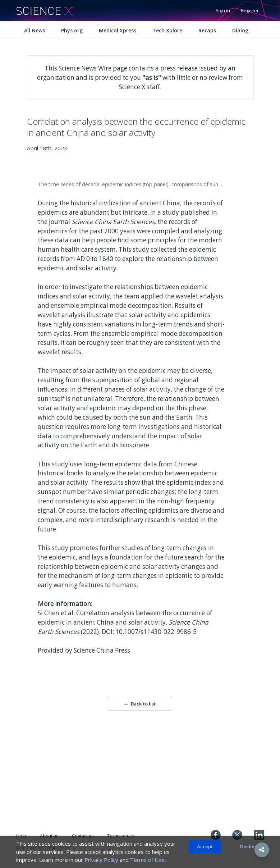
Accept (205, 846)
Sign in (223, 10)
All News (35, 30)
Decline (249, 846)
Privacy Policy (101, 860)
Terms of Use (147, 860)
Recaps (207, 30)
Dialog (240, 30)
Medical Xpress (118, 30)
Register (250, 10)
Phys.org (72, 30)
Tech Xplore (167, 30)
